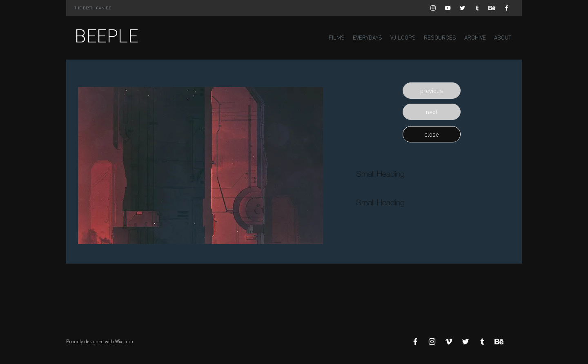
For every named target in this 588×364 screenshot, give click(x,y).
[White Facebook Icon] (507, 8)
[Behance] (492, 8)
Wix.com (124, 342)
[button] (432, 91)
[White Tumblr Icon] (477, 8)
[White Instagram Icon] (433, 8)
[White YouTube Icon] (448, 8)
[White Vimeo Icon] (449, 342)
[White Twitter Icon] (462, 8)
